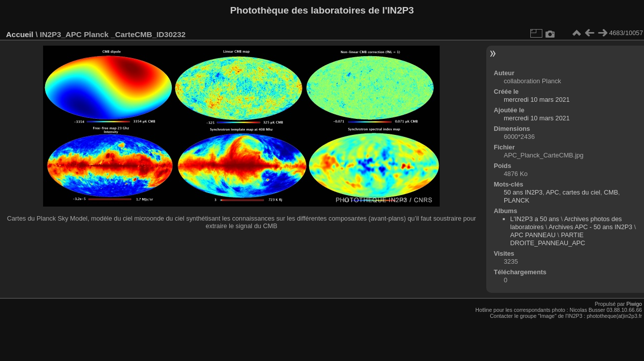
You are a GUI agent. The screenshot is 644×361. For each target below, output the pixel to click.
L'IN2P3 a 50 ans (535, 219)
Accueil (20, 34)
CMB (611, 192)
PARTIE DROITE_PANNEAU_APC (548, 239)
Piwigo (634, 304)
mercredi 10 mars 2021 (537, 100)
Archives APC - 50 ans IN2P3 (591, 227)
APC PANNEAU (534, 235)
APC (552, 192)
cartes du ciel (581, 192)
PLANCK (517, 200)
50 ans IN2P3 (523, 192)
